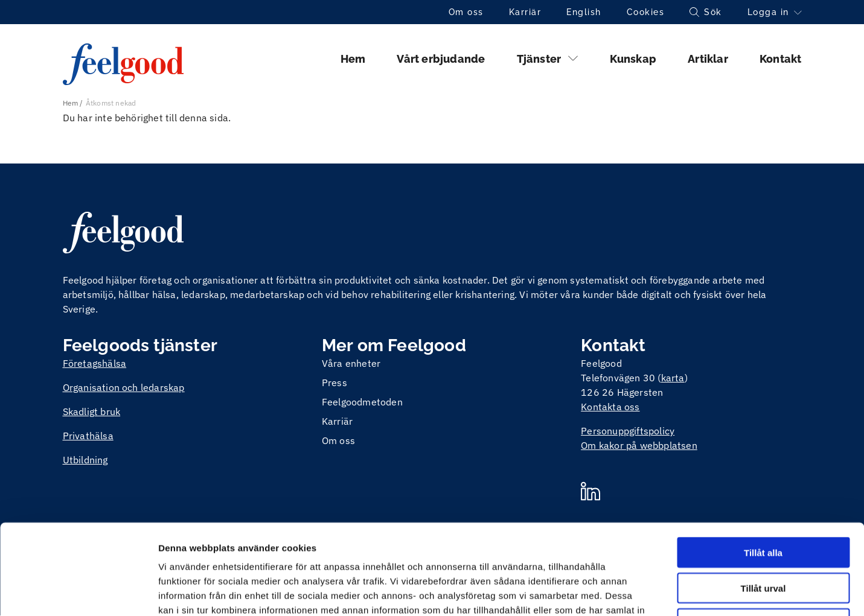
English (584, 12)
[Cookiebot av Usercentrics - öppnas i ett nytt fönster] (78, 592)
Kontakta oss (610, 407)
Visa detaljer (656, 592)
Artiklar (708, 59)
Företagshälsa (95, 363)
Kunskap (633, 59)
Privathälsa (88, 436)
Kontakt (780, 59)
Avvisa (763, 539)
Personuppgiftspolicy (628, 431)
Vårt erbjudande (441, 59)
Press (334, 383)
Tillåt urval (763, 503)
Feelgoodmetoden (362, 402)
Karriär (525, 12)
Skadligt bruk (92, 411)
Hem (353, 59)
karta (673, 378)
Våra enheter (351, 363)
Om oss (466, 12)
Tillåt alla (763, 468)
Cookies (646, 12)
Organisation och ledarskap (124, 387)
